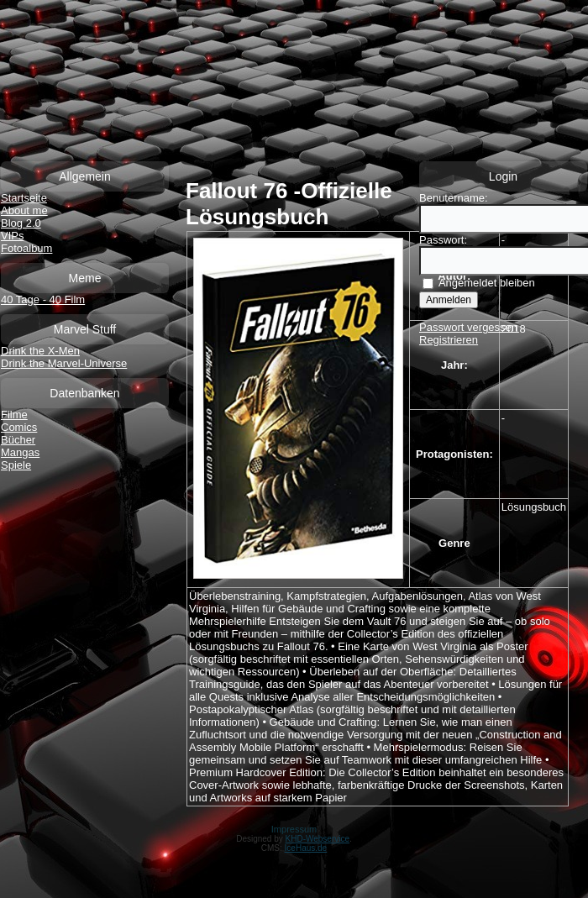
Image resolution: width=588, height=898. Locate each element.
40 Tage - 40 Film (43, 299)
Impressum (294, 829)
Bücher (18, 440)
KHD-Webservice (318, 839)
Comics (19, 427)
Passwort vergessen (468, 327)
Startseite (24, 198)
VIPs (12, 236)
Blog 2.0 (21, 223)
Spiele (16, 465)
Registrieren (449, 340)
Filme (14, 415)
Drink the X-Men (40, 351)
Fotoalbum (26, 248)
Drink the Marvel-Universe (64, 363)
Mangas (20, 452)
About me (24, 210)
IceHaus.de (306, 848)
